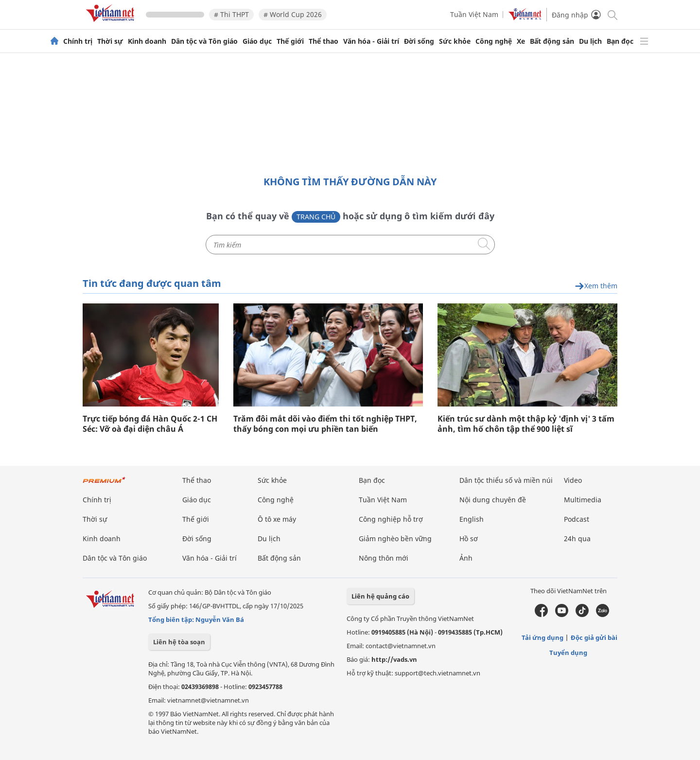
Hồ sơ (469, 539)
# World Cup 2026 (293, 14)
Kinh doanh (147, 41)
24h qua (577, 539)
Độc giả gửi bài (594, 637)
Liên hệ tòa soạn (179, 642)
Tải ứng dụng (542, 637)
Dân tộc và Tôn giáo (204, 41)
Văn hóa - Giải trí (371, 41)
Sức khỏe (455, 41)
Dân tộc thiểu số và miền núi (506, 480)
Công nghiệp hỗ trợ (391, 519)
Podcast (577, 519)
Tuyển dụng (568, 653)
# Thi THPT (231, 14)
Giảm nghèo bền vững (395, 539)
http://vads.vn (394, 659)
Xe (521, 41)
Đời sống (419, 41)
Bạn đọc (620, 41)
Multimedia (583, 500)
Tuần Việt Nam (474, 14)
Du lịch (590, 41)
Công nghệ (494, 41)
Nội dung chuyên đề (493, 500)
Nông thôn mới (384, 558)
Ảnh (466, 558)
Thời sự (110, 41)
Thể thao (324, 41)
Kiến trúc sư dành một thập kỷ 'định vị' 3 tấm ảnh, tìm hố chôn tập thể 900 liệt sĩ (526, 424)
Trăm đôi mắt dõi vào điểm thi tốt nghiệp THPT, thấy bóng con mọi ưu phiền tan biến (325, 424)
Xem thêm (596, 286)
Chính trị (78, 41)
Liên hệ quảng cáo (380, 596)
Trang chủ (316, 217)
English (472, 519)
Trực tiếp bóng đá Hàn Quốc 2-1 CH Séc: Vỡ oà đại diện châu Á (150, 424)
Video (573, 480)
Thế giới (290, 41)
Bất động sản (552, 41)
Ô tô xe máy (277, 519)
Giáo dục (257, 41)
